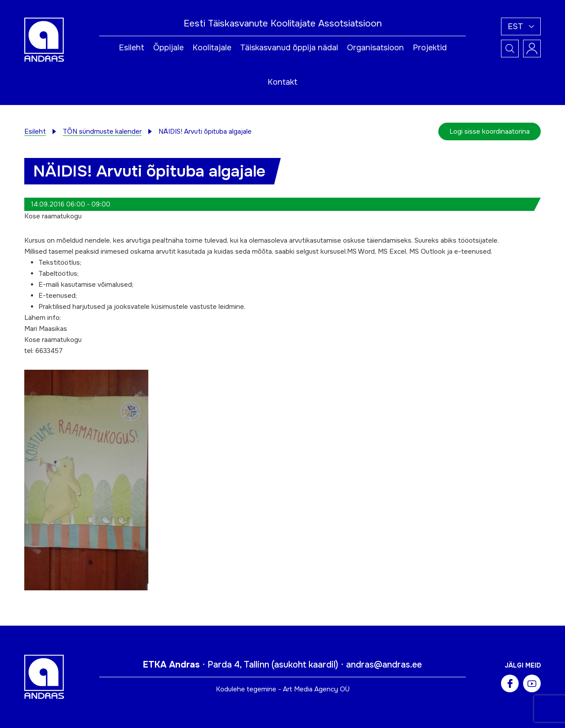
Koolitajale (212, 48)
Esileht (132, 48)
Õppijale (168, 48)
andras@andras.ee (384, 665)
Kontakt (282, 82)
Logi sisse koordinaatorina (490, 131)
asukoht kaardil (305, 665)
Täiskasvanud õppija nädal (289, 48)
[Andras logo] (44, 39)
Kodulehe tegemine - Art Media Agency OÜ (283, 689)
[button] (521, 26)
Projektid (430, 48)
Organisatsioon (375, 48)
